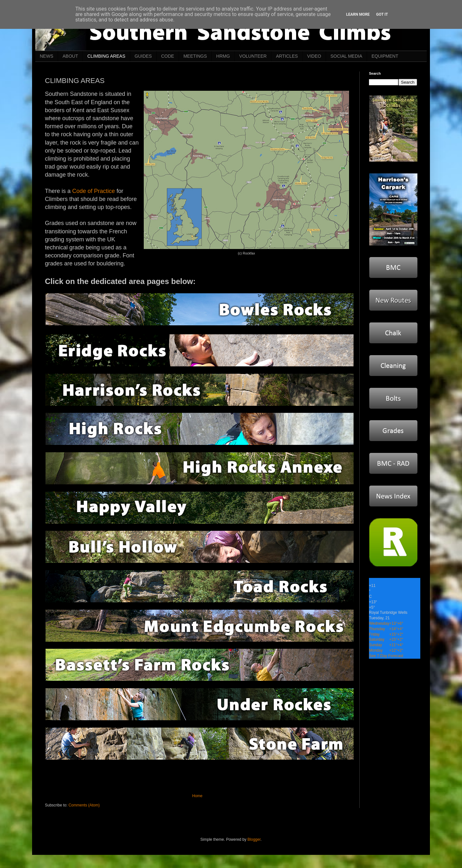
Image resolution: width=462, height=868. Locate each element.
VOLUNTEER (253, 56)
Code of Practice (94, 191)
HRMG (223, 56)
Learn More (358, 14)
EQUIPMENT (385, 56)
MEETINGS (195, 56)
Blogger (254, 839)
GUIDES (143, 56)
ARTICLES (287, 56)
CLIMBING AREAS (106, 56)
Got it (382, 14)
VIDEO (314, 56)
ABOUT (70, 56)
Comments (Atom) (84, 805)
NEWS (47, 56)
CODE (167, 56)
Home (197, 796)
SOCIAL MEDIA (346, 56)
